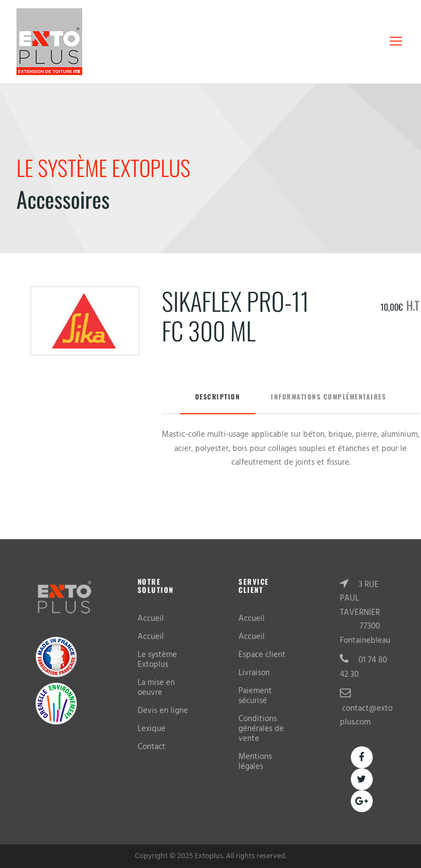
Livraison (254, 673)
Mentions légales (255, 762)
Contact (152, 747)
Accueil (151, 619)
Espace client (262, 655)
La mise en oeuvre (156, 688)
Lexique (152, 729)
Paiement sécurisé (255, 696)
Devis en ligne (163, 711)
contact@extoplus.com (366, 716)
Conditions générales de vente (261, 729)
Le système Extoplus (157, 660)
